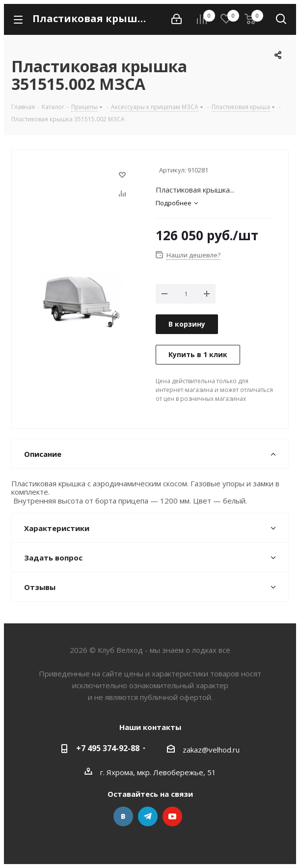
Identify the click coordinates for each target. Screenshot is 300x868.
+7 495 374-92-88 (108, 748)
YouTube (172, 816)
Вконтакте (123, 816)
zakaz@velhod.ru (211, 750)
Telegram (148, 816)
